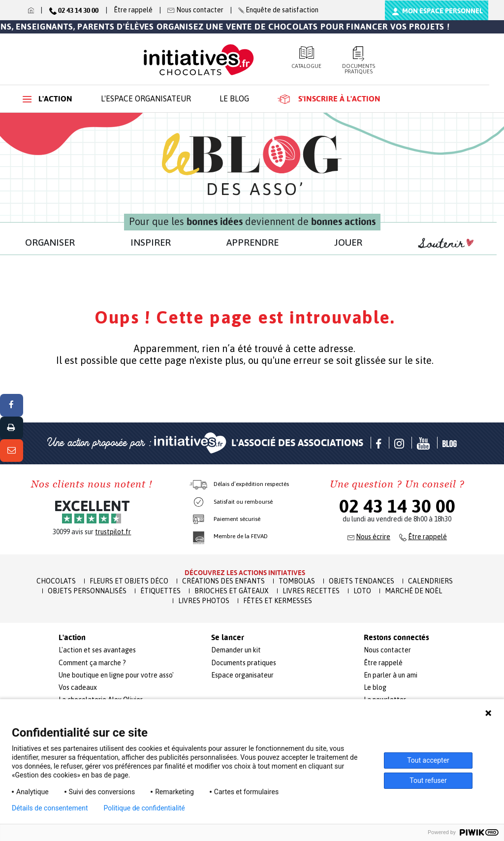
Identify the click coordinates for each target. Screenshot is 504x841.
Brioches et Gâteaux (232, 591)
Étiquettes (160, 591)
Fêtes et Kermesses (278, 601)
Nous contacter (387, 650)
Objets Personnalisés (87, 591)
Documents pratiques (359, 60)
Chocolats (56, 581)
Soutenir (446, 244)
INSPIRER (151, 242)
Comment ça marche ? (92, 663)
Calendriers (430, 581)
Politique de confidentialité (144, 808)
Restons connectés (396, 638)
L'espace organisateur (146, 98)
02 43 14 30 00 (397, 506)
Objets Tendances (362, 581)
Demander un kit (236, 650)
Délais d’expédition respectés (251, 484)
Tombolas (297, 581)
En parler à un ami (391, 675)
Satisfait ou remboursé (243, 502)
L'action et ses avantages (97, 650)
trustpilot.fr (113, 532)
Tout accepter (428, 760)
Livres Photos (204, 601)
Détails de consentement (50, 808)
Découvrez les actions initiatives (245, 573)
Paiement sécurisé (237, 519)
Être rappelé (133, 10)
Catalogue (306, 58)
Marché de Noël (413, 591)
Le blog (234, 98)
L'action (47, 99)
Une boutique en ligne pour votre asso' (116, 675)
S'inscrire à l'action (329, 99)
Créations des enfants (223, 581)
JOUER (348, 242)
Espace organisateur (242, 675)
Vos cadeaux (78, 687)
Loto (362, 591)
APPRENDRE (252, 242)
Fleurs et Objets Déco (129, 581)
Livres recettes (311, 591)
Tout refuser (428, 780)
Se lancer (228, 638)
